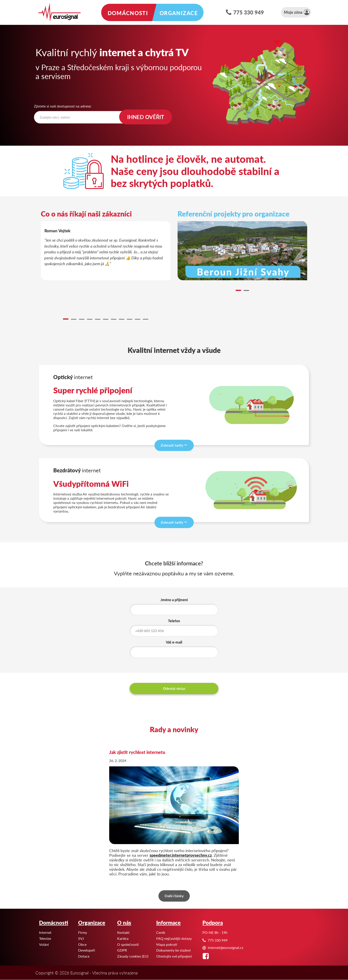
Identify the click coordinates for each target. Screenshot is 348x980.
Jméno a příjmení (174, 600)
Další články (174, 896)
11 (146, 319)
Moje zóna (293, 12)
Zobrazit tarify (172, 445)
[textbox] (83, 117)
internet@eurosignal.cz (225, 947)
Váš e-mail (174, 642)
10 (138, 319)
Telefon (174, 621)
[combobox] (82, 117)
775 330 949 (249, 12)
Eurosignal (0, 0)
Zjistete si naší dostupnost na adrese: (63, 106)
